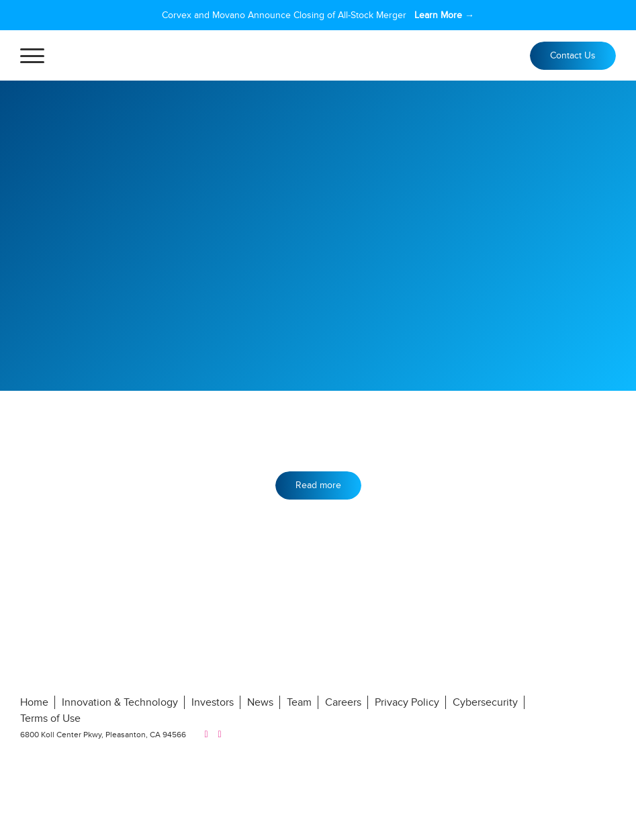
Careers (343, 702)
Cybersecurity (485, 702)
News (260, 702)
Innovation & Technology (120, 702)
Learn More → (444, 15)
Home (34, 702)
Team (299, 702)
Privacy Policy (407, 702)
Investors (213, 702)
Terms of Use (50, 718)
